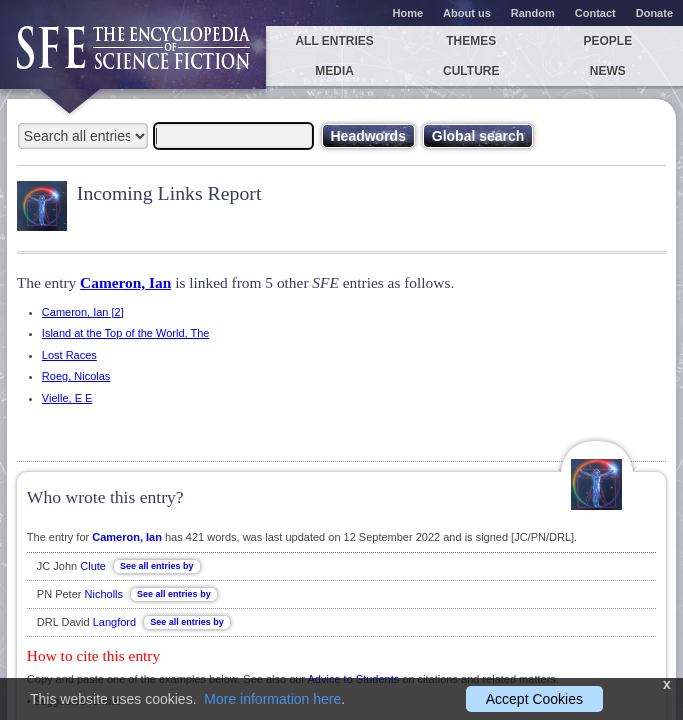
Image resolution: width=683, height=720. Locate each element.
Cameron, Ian (125, 282)
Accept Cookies (534, 699)
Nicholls (104, 594)
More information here (272, 699)
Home (408, 13)
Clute (93, 566)
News (608, 71)
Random (533, 13)
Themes (471, 41)
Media (334, 71)
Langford (114, 622)
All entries (334, 41)
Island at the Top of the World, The (126, 333)
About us (467, 13)
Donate (654, 13)
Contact (595, 13)
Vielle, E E (67, 398)
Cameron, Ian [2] (83, 312)
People (608, 41)
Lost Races (69, 355)
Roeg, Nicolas (76, 376)
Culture (471, 71)
